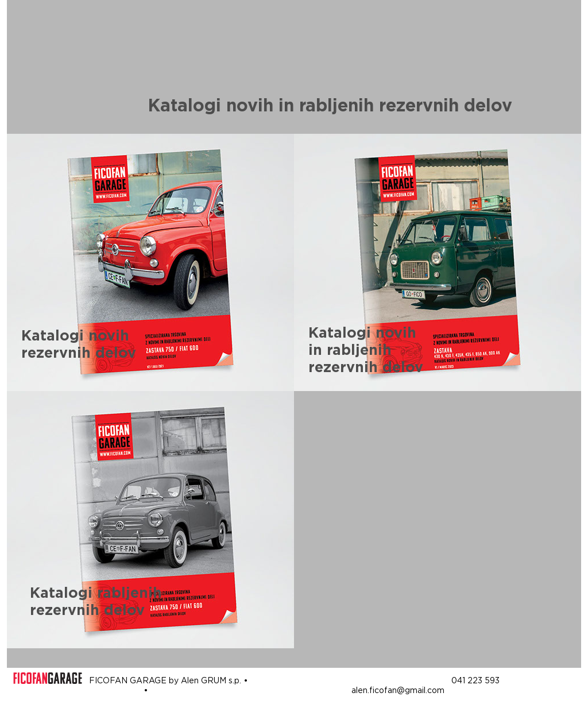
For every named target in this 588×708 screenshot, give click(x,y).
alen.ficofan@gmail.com (398, 690)
